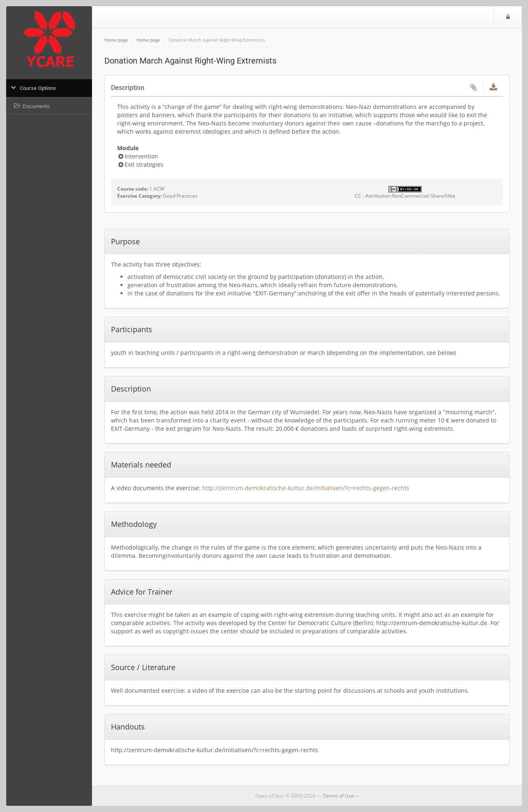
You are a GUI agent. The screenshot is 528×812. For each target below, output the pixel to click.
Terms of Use (338, 796)
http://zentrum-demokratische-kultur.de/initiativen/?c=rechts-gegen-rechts (306, 488)
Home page (116, 40)
